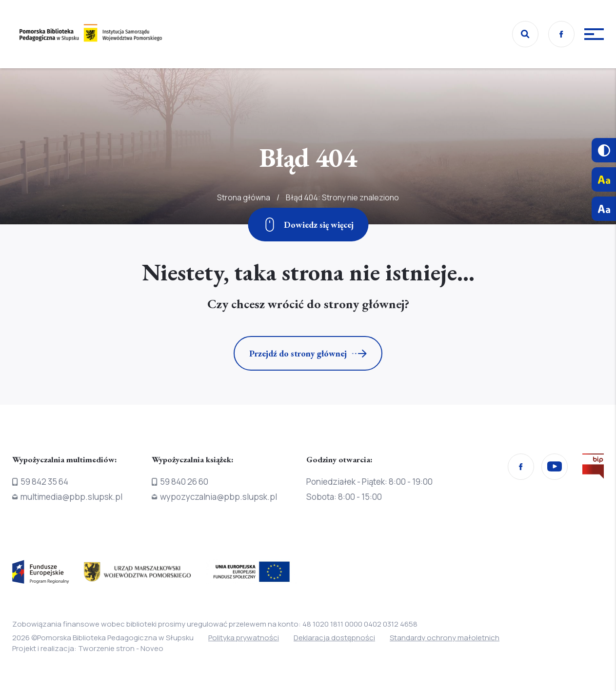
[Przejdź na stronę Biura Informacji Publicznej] (593, 468)
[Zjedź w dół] (308, 225)
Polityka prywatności (244, 638)
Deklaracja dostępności (334, 638)
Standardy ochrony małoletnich (445, 638)
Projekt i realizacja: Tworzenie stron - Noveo (88, 648)
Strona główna (244, 217)
